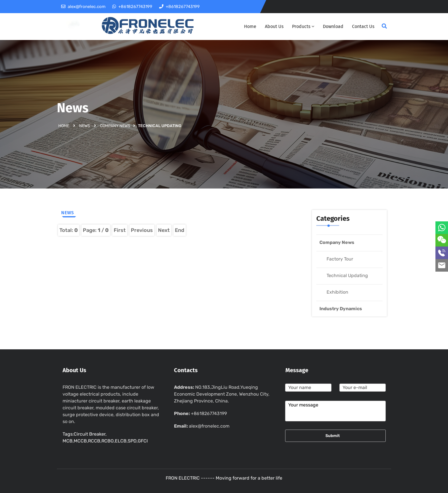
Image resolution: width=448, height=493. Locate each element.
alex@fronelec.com (209, 426)
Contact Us (363, 26)
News (85, 126)
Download (333, 26)
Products (303, 26)
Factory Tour (340, 259)
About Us (274, 26)
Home (250, 26)
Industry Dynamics (341, 309)
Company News (115, 126)
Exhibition (337, 292)
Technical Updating (347, 275)
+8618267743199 (209, 413)
